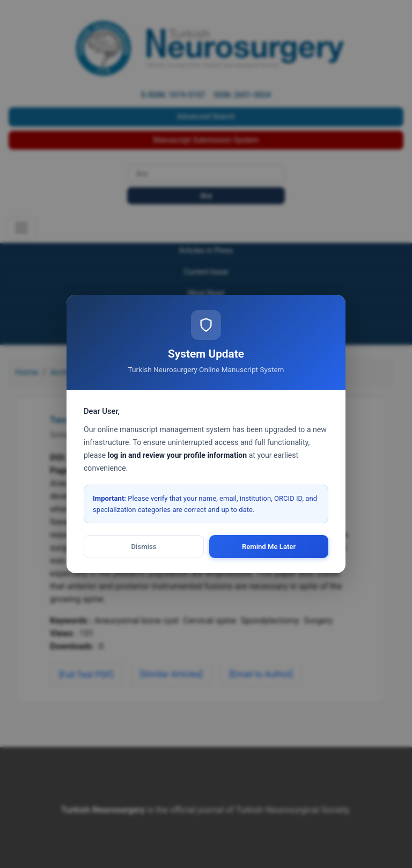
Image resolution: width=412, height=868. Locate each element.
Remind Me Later (269, 547)
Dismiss (144, 547)
